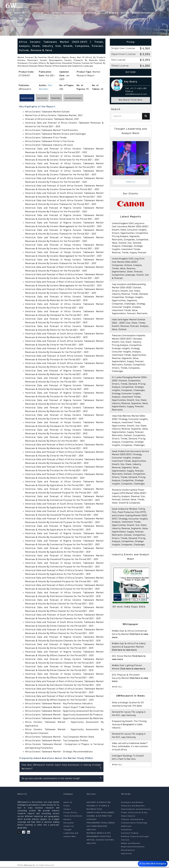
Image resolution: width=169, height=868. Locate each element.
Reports (56, 14)
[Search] (146, 116)
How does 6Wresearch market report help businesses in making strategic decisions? (62, 768)
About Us (30, 14)
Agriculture (126, 855)
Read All (117, 703)
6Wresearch (29, 867)
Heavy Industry (128, 817)
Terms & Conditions (73, 817)
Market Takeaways (136, 14)
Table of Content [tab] (55, 99)
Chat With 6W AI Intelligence (152, 863)
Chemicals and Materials (133, 807)
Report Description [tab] (31, 99)
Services (43, 14)
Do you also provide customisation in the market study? (62, 779)
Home (19, 14)
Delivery (67, 821)
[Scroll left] (19, 99)
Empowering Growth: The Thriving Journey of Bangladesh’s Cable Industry (130, 741)
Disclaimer (69, 824)
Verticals (90, 14)
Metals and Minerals (131, 845)
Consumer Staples (130, 834)
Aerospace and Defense (132, 804)
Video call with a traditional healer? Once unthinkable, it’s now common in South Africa (130, 763)
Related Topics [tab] (76, 99)
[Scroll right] (104, 99)
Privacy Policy (70, 814)
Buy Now (131, 72)
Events (119, 14)
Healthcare (126, 828)
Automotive (126, 831)
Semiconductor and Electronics (136, 811)
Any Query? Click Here (131, 100)
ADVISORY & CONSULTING (99, 804)
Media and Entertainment (133, 848)
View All (131, 182)
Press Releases (73, 14)
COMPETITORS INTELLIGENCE (100, 814)
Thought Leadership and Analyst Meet (71, 834)
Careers (67, 811)
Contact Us (157, 14)
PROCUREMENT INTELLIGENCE (101, 824)
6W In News (105, 14)
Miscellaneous (128, 851)
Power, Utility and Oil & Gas (134, 814)
